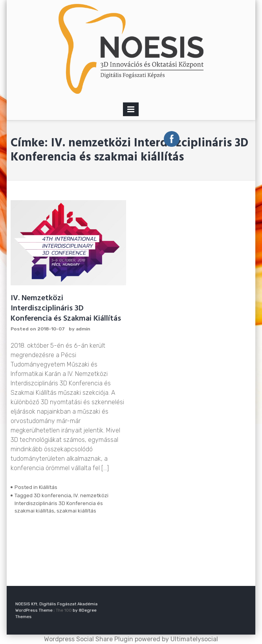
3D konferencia (52, 495)
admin (83, 329)
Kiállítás (48, 487)
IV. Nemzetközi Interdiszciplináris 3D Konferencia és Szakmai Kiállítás (66, 308)
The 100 (63, 610)
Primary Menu (131, 111)
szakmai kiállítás (76, 511)
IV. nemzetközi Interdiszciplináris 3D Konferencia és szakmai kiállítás (61, 503)
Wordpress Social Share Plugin (89, 639)
